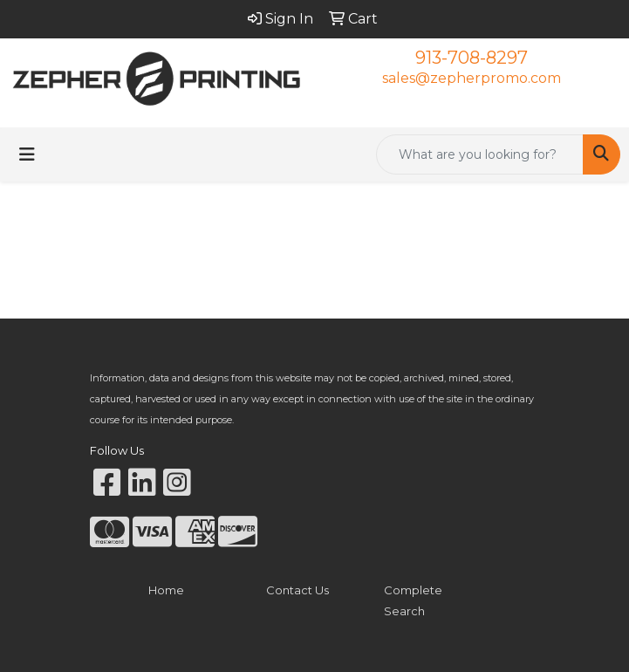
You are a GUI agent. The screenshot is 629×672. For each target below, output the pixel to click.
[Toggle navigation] (27, 154)
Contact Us (297, 590)
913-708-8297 (472, 58)
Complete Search (413, 600)
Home (166, 590)
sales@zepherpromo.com (472, 78)
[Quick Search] (480, 154)
